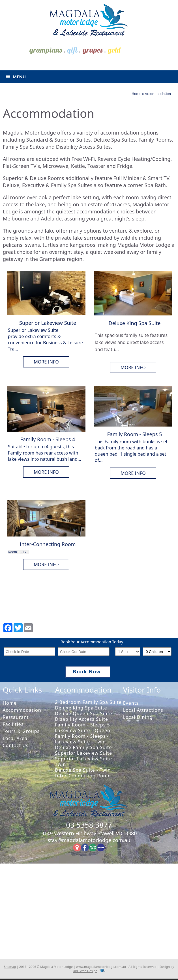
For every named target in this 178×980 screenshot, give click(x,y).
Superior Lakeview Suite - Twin (85, 761)
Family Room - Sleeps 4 (82, 736)
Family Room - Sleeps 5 (82, 725)
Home (136, 94)
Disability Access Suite (81, 719)
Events (131, 703)
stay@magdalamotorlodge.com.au (89, 840)
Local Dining (138, 717)
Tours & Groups (21, 731)
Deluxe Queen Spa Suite (83, 713)
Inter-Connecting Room (83, 776)
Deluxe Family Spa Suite (83, 747)
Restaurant (16, 717)
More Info (46, 362)
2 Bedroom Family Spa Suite (88, 702)
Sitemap (10, 967)
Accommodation (158, 94)
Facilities (13, 724)
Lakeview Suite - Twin (80, 742)
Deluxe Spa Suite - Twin (83, 770)
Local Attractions (143, 710)
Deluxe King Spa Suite (81, 708)
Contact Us (15, 745)
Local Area (15, 738)
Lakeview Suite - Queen (83, 730)
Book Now (91, 672)
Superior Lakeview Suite (83, 753)
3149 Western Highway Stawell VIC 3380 (89, 833)
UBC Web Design (85, 971)
